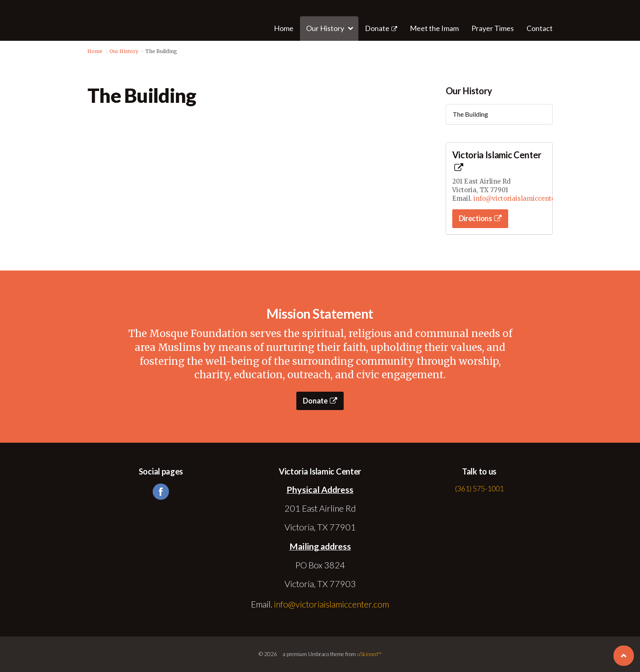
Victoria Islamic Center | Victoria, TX (96, 20)
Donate (381, 28)
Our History (469, 91)
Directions (480, 218)
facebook (161, 492)
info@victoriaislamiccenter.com (523, 198)
